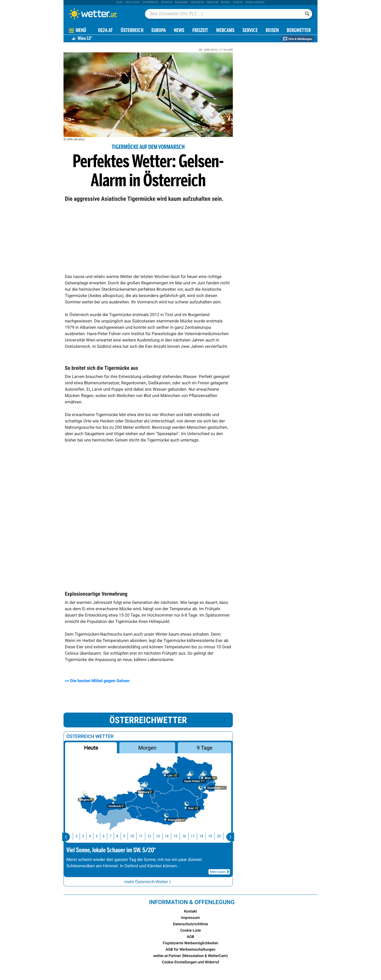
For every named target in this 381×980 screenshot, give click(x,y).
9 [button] (126, 836)
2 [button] (78, 836)
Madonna (182, 3)
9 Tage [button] (204, 748)
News (179, 31)
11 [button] (143, 836)
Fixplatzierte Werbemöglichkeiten (190, 943)
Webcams (225, 31)
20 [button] (221, 836)
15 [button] (177, 836)
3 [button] (85, 836)
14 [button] (169, 836)
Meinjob (213, 3)
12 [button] (151, 836)
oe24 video (133, 3)
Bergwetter (299, 31)
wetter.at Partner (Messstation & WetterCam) (190, 956)
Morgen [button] (147, 748)
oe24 (120, 3)
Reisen (225, 3)
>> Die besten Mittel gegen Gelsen (97, 681)
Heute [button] (91, 748)
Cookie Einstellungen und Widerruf (190, 962)
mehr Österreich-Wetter (148, 882)
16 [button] (186, 836)
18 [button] (203, 836)
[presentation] (66, 837)
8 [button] (119, 836)
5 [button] (99, 836)
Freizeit (200, 31)
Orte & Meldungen (297, 39)
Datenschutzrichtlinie (191, 924)
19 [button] (212, 836)
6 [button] (105, 836)
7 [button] (112, 836)
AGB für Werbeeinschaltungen (190, 950)
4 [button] (92, 836)
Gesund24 (197, 3)
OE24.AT (105, 31)
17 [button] (194, 836)
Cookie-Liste (191, 931)
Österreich (150, 3)
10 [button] (134, 836)
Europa (158, 31)
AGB (190, 937)
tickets (238, 3)
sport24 (167, 3)
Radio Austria (255, 3)
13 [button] (160, 836)
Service (250, 31)
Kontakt (191, 911)
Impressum (191, 918)
